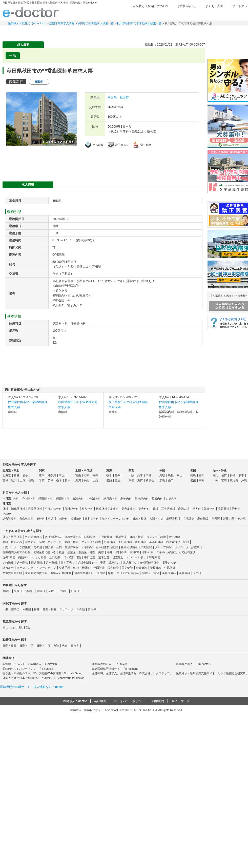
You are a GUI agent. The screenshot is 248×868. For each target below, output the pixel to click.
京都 (131, 480)
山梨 (95, 480)
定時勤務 (8, 563)
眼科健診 (141, 542)
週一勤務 (22, 563)
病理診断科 (173, 519)
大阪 (131, 475)
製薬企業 (229, 519)
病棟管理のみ (53, 537)
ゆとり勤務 (39, 557)
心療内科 (171, 499)
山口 (171, 480)
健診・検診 (137, 537)
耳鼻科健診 (156, 542)
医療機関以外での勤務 (16, 552)
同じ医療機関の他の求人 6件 (23, 390)
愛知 (109, 480)
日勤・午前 (26, 646)
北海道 (7, 475)
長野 (87, 480)
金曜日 (52, 591)
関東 (42, 470)
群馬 (68, 480)
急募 (111, 573)
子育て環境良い (110, 563)
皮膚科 (114, 509)
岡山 (179, 475)
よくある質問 (214, 6)
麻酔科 (41, 519)
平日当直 (90, 557)
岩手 (25, 475)
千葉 (42, 480)
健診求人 (127, 32)
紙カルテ (8, 568)
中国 (162, 470)
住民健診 (170, 568)
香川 (202, 475)
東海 (109, 470)
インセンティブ (46, 568)
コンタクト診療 (156, 537)
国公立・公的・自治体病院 (62, 547)
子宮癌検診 (125, 542)
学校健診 (156, 568)
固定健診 (127, 568)
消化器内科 (28, 499)
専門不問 (121, 552)
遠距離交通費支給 (36, 573)
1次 (13, 627)
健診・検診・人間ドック (148, 519)
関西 (131, 470)
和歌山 (150, 480)
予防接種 (25, 547)
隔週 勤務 (37, 563)
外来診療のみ (33, 537)
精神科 (63, 519)
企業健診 (141, 568)
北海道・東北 (11, 470)
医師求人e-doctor (75, 701)
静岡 (118, 475)
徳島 (193, 475)
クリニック (66, 609)
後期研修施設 (129, 547)
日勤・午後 (43, 646)
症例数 (101, 573)
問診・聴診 (71, 542)
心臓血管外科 (53, 509)
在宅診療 (189, 519)
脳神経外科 (72, 509)
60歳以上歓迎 (150, 573)
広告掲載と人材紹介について (149, 6)
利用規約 (158, 701)
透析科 (236, 509)
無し (5, 627)
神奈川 (52, 475)
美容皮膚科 (128, 509)
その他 (241, 519)
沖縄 (244, 480)
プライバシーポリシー (129, 701)
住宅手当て (68, 563)
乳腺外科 (209, 509)
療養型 (15, 609)
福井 (95, 475)
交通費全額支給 (12, 573)
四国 (193, 470)
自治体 (92, 609)
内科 (16, 499)
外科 (5, 509)
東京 (42, 475)
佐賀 (224, 475)
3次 (28, 627)
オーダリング (25, 568)
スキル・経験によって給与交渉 (176, 552)
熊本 (241, 475)
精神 (37, 609)
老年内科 (126, 499)
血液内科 (78, 499)
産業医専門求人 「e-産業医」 (111, 664)
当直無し (118, 557)
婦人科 (197, 509)
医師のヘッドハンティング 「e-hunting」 (29, 669)
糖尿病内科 (110, 499)
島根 (171, 475)
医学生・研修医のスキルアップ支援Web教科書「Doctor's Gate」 (43, 673)
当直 (65, 646)
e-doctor (31, 12)
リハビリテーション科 (116, 519)
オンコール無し (136, 557)
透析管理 (121, 537)
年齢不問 (148, 552)
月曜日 (7, 591)
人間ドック (9, 547)
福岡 (215, 475)
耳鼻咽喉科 (168, 509)
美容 (101, 552)
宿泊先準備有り (84, 573)
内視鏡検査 (105, 537)
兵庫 (140, 475)
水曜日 (29, 591)
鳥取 (162, 475)
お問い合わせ (187, 6)
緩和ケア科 (92, 519)
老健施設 (203, 519)
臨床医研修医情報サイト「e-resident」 (116, 669)
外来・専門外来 (12, 537)
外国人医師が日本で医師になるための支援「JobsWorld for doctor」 (45, 678)
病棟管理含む (73, 537)
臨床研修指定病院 (107, 547)
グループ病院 (163, 547)
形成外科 (101, 509)
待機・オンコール (50, 542)
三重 (118, 480)
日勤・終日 (9, 646)
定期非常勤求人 (56, 32)
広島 (162, 480)
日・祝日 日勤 (72, 557)
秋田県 (112, 97)
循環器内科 (62, 499)
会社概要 (100, 701)
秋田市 (124, 97)
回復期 (27, 609)
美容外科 (144, 509)
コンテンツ (197, 32)
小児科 (52, 519)
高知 (202, 480)
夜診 (56, 646)
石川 (87, 475)
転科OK (134, 552)
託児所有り (130, 563)
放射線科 (76, 519)
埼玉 (62, 475)
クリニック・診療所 (187, 547)
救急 (61, 552)
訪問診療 (90, 537)
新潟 (78, 480)
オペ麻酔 (175, 537)
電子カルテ (169, 563)
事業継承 (162, 32)
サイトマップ (181, 701)
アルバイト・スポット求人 (91, 32)
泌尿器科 (223, 509)
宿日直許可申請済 (128, 573)
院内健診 (113, 568)
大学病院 (87, 547)
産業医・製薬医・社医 (81, 552)
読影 (186, 542)
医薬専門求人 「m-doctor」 (194, 664)
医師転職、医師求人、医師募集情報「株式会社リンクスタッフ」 (132, 673)
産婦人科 (184, 509)
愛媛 (193, 480)
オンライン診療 (91, 542)
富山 (78, 475)
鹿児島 (234, 480)
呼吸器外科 (35, 509)
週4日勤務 (9, 557)
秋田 (14, 480)
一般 (5, 609)
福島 (31, 480)
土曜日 (64, 591)
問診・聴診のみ (12, 542)
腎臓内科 (157, 499)
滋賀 (140, 480)
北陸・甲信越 (84, 470)
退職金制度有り (87, 563)
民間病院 (146, 547)
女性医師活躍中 (149, 563)
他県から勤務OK (61, 573)
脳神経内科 (142, 499)
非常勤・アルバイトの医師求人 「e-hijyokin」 (31, 664)
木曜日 (41, 591)
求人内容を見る (28, 423)
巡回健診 (99, 568)
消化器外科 (18, 509)
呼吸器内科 (45, 499)
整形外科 (87, 509)
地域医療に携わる (45, 552)
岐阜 (109, 475)
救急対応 (31, 542)
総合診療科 (9, 519)
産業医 (216, 519)
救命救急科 (26, 519)
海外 (110, 552)
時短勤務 (155, 557)
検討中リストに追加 (184, 54)
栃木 (59, 480)
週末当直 (104, 557)
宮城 (5, 480)
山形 (23, 480)
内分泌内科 (94, 499)
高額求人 (24, 557)
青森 (17, 475)
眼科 (155, 509)
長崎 (233, 475)
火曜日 (18, 591)
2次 (21, 627)
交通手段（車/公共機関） (75, 568)
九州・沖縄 (220, 470)
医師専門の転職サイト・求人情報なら (32, 687)
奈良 (149, 475)
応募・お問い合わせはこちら (104, 162)
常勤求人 (20, 32)
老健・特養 (49, 609)
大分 (215, 480)
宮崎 (224, 480)
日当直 (75, 646)
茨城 (50, 480)
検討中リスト (211, 14)
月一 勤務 (52, 563)
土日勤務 (55, 557)
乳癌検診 (110, 542)
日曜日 (75, 591)
